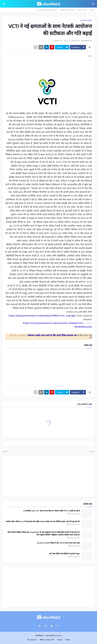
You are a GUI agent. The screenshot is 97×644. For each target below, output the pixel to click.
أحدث (91, 451)
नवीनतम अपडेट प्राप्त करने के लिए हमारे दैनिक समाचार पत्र (52, 335)
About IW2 (82, 10)
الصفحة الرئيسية (86, 20)
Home (92, 10)
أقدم (5, 451)
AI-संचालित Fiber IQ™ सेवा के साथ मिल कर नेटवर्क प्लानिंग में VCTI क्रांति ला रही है (51, 511)
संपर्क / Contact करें (47, 640)
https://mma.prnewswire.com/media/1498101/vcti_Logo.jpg (42, 316)
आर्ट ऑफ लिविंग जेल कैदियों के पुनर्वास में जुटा (64, 554)
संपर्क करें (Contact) (68, 10)
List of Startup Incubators (47, 10)
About (60, 640)
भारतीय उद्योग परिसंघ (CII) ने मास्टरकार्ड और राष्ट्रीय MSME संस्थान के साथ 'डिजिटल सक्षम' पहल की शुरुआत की (43, 521)
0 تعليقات (57, 41)
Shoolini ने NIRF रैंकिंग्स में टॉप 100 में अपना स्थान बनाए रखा (58, 543)
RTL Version (32, 640)
